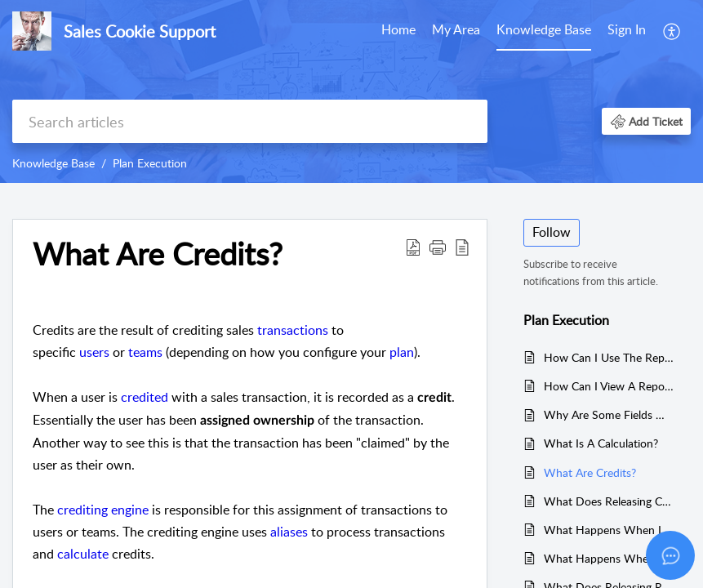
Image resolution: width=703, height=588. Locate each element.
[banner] (351, 91)
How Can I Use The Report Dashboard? (609, 357)
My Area (456, 29)
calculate (83, 554)
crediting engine (103, 510)
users (94, 352)
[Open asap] (670, 555)
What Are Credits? (590, 472)
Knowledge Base (544, 29)
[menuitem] (398, 31)
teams (145, 352)
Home (398, 29)
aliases (289, 532)
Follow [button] (552, 232)
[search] (250, 121)
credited (145, 397)
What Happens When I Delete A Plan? (609, 558)
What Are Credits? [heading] (158, 254)
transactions (293, 330)
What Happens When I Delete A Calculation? (609, 530)
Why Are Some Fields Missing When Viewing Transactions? (609, 414)
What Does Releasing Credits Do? (609, 501)
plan (402, 352)
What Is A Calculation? (601, 443)
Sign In (627, 29)
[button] (672, 31)
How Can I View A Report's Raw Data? (609, 386)
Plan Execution (150, 163)
